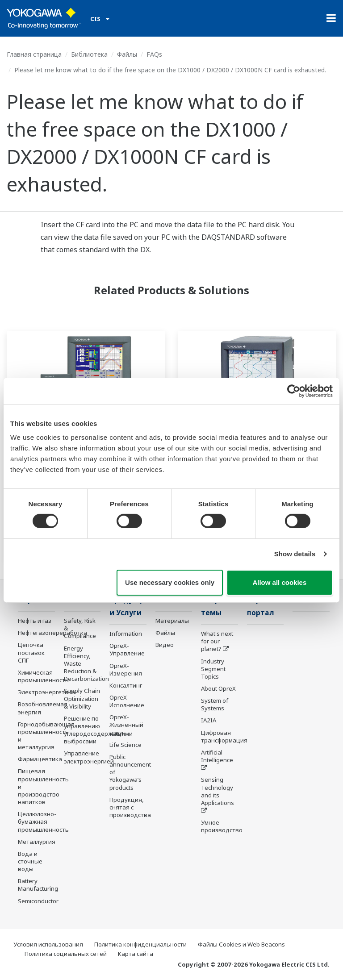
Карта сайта (136, 954)
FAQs (154, 54)
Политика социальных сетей (66, 954)
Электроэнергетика (46, 692)
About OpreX (218, 688)
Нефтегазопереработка (52, 633)
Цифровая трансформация (224, 736)
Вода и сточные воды (30, 861)
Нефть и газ (35, 621)
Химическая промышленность (43, 676)
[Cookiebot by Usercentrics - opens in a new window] (294, 391)
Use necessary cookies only (170, 582)
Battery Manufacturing (38, 885)
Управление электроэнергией (89, 757)
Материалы (172, 621)
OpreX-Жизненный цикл (126, 725)
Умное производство (222, 826)
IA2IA (209, 720)
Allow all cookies (279, 582)
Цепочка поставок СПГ (31, 652)
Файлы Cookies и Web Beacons (241, 944)
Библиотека (89, 54)
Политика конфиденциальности (140, 944)
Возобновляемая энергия (43, 708)
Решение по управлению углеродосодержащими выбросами (98, 730)
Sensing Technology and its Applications (218, 791)
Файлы (127, 54)
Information (126, 634)
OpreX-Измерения (126, 669)
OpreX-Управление (127, 649)
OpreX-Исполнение (127, 701)
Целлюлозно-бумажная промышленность (43, 822)
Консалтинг (126, 685)
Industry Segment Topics (213, 669)
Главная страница (34, 54)
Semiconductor (38, 901)
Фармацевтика (40, 759)
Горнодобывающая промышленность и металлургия (46, 736)
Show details (295, 554)
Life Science (125, 745)
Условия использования (48, 944)
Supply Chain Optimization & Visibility (82, 698)
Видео (165, 645)
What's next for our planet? (217, 641)
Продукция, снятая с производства (130, 807)
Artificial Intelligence (217, 756)
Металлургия (37, 842)
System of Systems (215, 704)
